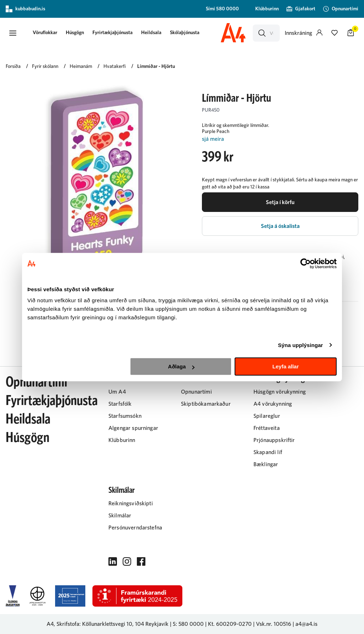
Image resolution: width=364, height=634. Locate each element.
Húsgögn (75, 33)
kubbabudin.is (25, 9)
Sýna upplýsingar (301, 345)
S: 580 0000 (188, 624)
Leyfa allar (285, 366)
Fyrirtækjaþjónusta (113, 33)
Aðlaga (181, 366)
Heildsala (151, 33)
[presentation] (45, 33)
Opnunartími (36, 382)
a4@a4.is (306, 624)
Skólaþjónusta (185, 33)
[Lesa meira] (280, 139)
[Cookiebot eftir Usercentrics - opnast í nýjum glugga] (306, 263)
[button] (13, 33)
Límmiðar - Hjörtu (156, 66)
